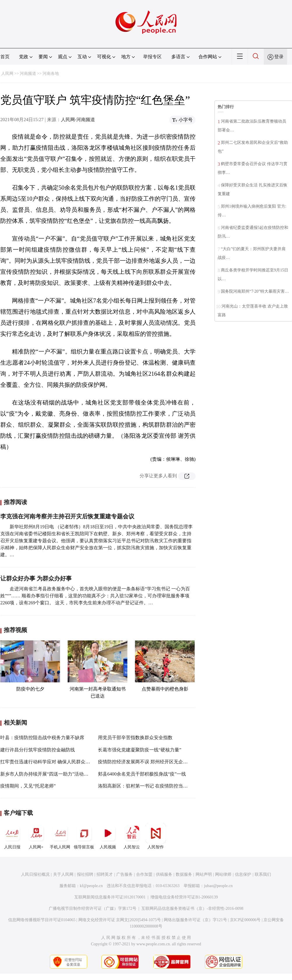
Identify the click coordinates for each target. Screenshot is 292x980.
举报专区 (152, 57)
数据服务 (184, 874)
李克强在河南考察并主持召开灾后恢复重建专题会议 (67, 516)
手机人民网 (60, 836)
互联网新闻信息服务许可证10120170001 (110, 897)
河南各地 (51, 74)
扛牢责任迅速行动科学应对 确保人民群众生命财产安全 (57, 762)
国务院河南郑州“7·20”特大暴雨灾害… (255, 291)
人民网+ (36, 836)
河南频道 (28, 74)
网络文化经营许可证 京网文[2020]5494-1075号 (120, 920)
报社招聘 (85, 874)
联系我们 (263, 874)
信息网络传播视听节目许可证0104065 (42, 920)
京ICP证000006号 (245, 920)
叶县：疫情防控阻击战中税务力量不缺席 (42, 738)
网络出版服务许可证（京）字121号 (195, 920)
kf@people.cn (91, 886)
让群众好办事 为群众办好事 (36, 578)
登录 (279, 57)
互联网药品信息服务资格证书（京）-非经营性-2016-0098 (192, 909)
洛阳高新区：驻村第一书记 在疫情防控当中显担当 (150, 786)
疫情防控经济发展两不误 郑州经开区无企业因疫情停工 (154, 762)
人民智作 (156, 836)
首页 (5, 57)
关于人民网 (63, 874)
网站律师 (223, 874)
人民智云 (132, 836)
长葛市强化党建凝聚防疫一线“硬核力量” (140, 750)
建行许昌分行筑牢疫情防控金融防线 (38, 750)
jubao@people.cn (218, 886)
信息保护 (243, 874)
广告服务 (124, 874)
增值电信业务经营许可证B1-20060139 (184, 897)
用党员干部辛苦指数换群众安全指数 (135, 738)
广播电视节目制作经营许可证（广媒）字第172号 (93, 909)
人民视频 (108, 836)
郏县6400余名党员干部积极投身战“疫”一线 (142, 774)
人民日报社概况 (35, 874)
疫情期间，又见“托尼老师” (28, 786)
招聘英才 (105, 874)
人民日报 (12, 836)
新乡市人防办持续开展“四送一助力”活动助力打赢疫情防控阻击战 (68, 774)
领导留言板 (84, 836)
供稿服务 (164, 874)
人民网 (7, 74)
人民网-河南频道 (78, 120)
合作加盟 (144, 874)
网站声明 (204, 874)
